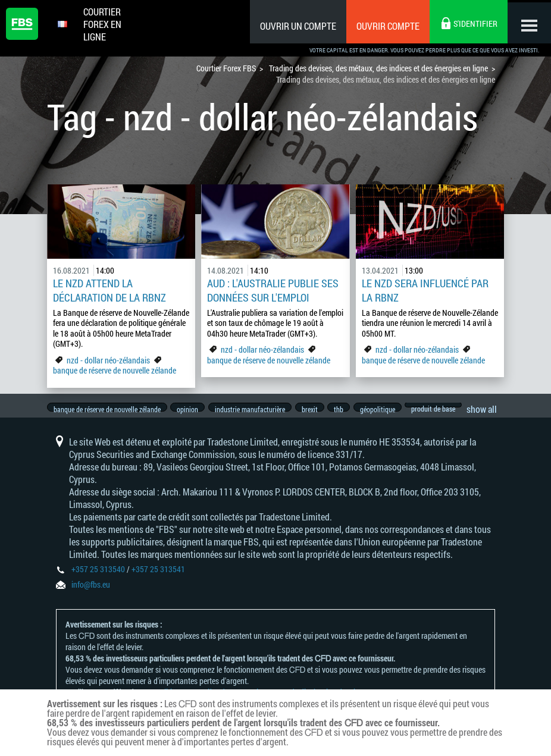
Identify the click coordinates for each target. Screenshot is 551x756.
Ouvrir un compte (294, 26)
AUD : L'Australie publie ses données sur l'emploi (273, 290)
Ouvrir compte (384, 26)
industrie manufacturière (255, 409)
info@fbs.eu (91, 593)
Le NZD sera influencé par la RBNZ (425, 290)
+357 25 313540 (98, 577)
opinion (190, 409)
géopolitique (391, 409)
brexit (317, 409)
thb (349, 409)
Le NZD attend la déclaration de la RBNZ (109, 290)
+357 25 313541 (158, 577)
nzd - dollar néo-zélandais (108, 360)
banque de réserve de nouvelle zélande (115, 370)
